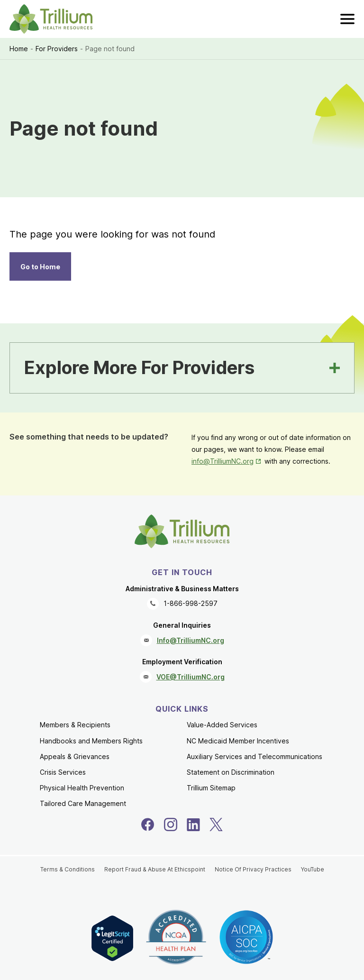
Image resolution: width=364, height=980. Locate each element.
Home (19, 49)
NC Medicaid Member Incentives (238, 741)
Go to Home (40, 267)
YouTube (313, 869)
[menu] (347, 19)
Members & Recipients (75, 725)
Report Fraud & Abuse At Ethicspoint (155, 869)
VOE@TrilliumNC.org (191, 677)
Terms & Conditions (68, 869)
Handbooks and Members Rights (91, 741)
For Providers (57, 49)
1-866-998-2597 (191, 603)
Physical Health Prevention (82, 788)
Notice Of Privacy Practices (253, 869)
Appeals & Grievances (75, 756)
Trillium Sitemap (211, 788)
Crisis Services (63, 772)
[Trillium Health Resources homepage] (51, 19)
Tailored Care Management (83, 803)
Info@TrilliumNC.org (191, 640)
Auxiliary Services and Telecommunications (255, 756)
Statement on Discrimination (231, 772)
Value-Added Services (222, 725)
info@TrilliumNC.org (223, 461)
